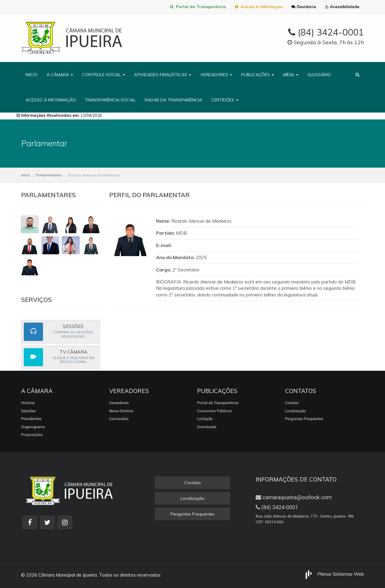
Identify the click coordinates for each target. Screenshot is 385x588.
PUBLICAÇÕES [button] (258, 75)
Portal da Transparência (198, 7)
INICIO (32, 75)
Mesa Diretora (121, 411)
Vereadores (119, 403)
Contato (292, 403)
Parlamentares (49, 175)
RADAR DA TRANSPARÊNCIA (173, 100)
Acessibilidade (342, 7)
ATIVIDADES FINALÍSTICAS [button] (163, 75)
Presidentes (31, 419)
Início (26, 175)
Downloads (207, 427)
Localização (296, 411)
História (28, 403)
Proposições (32, 435)
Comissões (119, 419)
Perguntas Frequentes (304, 419)
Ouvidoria (304, 7)
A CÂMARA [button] (60, 75)
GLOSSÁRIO (319, 75)
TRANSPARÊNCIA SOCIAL (110, 100)
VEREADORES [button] (216, 75)
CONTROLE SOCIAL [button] (104, 75)
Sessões (28, 411)
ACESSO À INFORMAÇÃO (51, 100)
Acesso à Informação (259, 7)
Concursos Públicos (214, 411)
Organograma (33, 427)
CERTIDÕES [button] (225, 100)
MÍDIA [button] (291, 75)
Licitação (205, 419)
